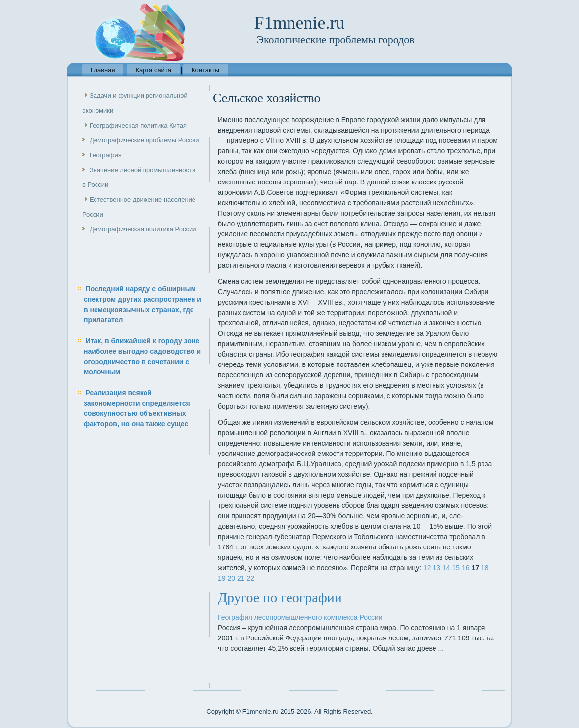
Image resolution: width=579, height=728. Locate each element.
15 (456, 568)
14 (446, 568)
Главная (103, 70)
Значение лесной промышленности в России (139, 177)
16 (466, 568)
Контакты (205, 70)
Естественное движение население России (139, 207)
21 (241, 578)
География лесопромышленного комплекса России (300, 617)
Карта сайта (153, 70)
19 (222, 578)
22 (250, 578)
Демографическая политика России (143, 229)
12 (427, 568)
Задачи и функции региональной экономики (135, 103)
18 (485, 568)
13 (437, 568)
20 (231, 578)
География (106, 155)
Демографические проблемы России (145, 140)
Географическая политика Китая (138, 125)
